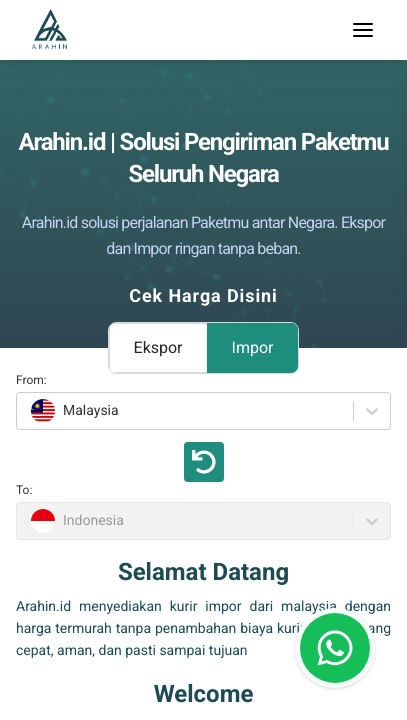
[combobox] (28, 411)
